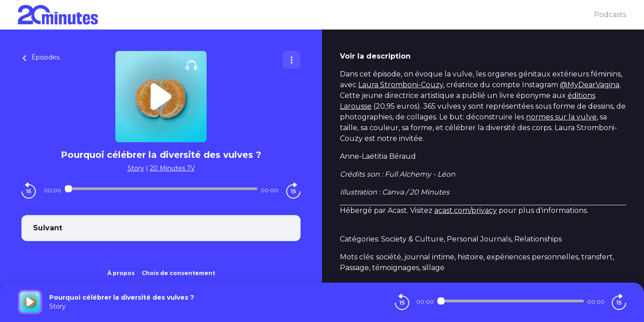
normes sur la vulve (561, 117)
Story (136, 168)
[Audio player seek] (161, 189)
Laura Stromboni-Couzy (401, 85)
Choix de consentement (178, 273)
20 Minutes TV (172, 168)
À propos (121, 273)
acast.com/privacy (466, 210)
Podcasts (610, 15)
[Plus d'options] (292, 60)
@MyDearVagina (590, 85)
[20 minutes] (306, 15)
